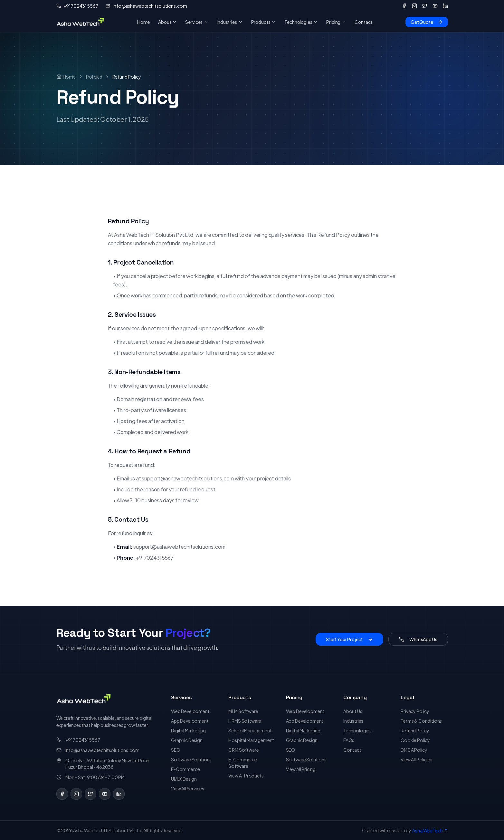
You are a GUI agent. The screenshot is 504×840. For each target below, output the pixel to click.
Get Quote (427, 22)
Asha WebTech (430, 830)
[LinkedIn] (445, 6)
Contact (363, 22)
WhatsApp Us (418, 639)
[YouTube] (435, 6)
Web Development (190, 711)
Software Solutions (191, 759)
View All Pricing (301, 769)
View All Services (187, 788)
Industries (230, 22)
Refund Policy (415, 730)
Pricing (336, 22)
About (167, 22)
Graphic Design (187, 740)
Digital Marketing (188, 730)
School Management (250, 730)
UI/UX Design (184, 779)
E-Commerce (185, 769)
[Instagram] (414, 6)
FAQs (349, 740)
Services (197, 22)
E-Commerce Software (243, 763)
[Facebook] (404, 6)
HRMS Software (245, 721)
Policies (94, 77)
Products (264, 22)
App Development (190, 721)
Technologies (301, 22)
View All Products (246, 776)
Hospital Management (251, 740)
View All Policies (416, 759)
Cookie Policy (415, 740)
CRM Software (243, 750)
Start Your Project (349, 639)
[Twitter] (425, 6)
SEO (176, 750)
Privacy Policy (415, 711)
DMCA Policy (414, 750)
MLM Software (243, 711)
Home (143, 22)
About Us (353, 711)
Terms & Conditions (421, 721)
